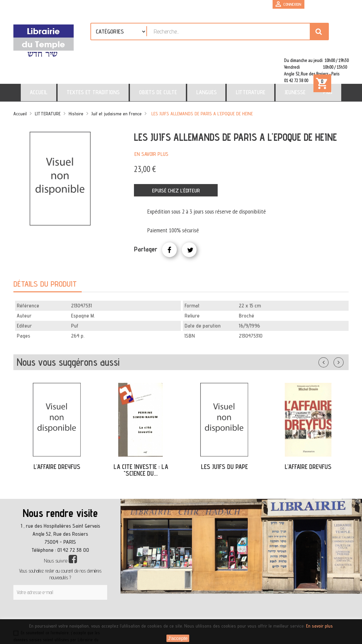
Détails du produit (45, 257)
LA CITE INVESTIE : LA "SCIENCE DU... (141, 443)
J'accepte (178, 638)
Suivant (343, 334)
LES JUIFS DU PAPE (224, 440)
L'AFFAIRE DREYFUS (57, 440)
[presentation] (78, 589)
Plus (294, 65)
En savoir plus (151, 127)
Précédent (330, 334)
